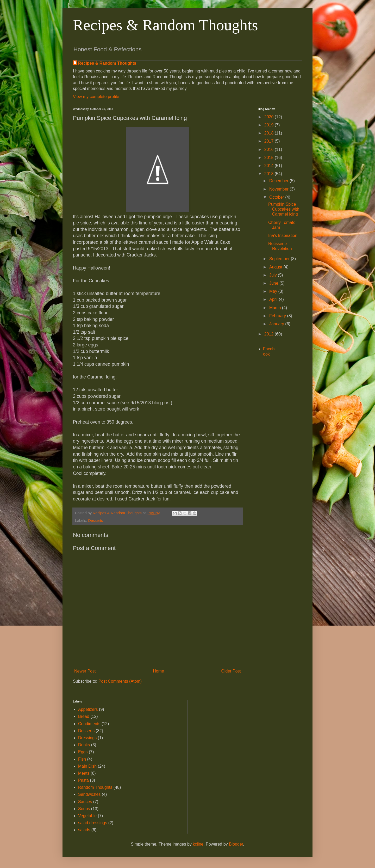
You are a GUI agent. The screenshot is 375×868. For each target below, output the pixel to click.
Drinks (84, 745)
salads (84, 830)
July (274, 275)
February (278, 316)
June (274, 283)
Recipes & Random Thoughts (165, 25)
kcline (198, 844)
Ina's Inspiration (283, 236)
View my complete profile (96, 97)
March (276, 308)
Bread (84, 716)
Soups (84, 809)
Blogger (236, 844)
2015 (270, 158)
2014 (270, 166)
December (279, 181)
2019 (270, 125)
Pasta (83, 780)
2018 (270, 133)
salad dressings (93, 823)
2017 (270, 141)
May (274, 291)
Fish (82, 759)
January (277, 324)
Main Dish (87, 766)
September (280, 259)
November (279, 189)
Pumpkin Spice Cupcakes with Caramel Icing (284, 209)
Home (158, 671)
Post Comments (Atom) (120, 681)
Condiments (89, 724)
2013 (270, 174)
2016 (270, 149)
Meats (84, 773)
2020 (270, 117)
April (274, 299)
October (277, 197)
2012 (270, 334)
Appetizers (88, 709)
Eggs (83, 752)
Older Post (231, 671)
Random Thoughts (95, 787)
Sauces (85, 802)
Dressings (87, 738)
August (276, 267)
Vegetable (87, 816)
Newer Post (85, 671)
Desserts (95, 521)
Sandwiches (89, 794)
